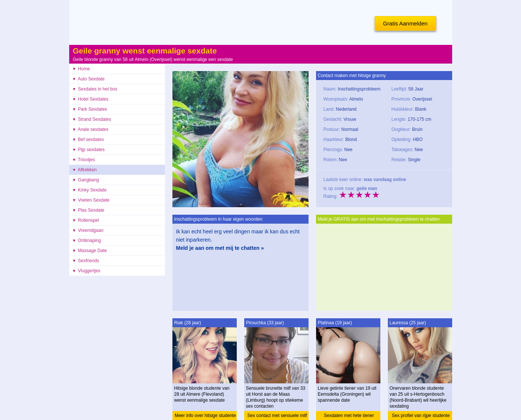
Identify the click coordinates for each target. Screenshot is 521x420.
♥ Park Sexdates (90, 109)
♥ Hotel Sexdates (91, 99)
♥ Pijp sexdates (89, 150)
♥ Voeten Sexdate (91, 200)
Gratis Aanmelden (405, 23)
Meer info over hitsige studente (205, 416)
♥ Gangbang (86, 180)
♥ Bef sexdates (88, 140)
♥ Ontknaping (87, 240)
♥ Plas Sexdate (89, 210)
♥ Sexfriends (86, 261)
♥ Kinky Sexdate (90, 190)
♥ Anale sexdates (91, 129)
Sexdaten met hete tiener (349, 416)
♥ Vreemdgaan (88, 230)
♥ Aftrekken (85, 170)
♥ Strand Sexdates (92, 119)
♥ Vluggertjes (87, 271)
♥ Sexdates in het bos (95, 89)
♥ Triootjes (84, 160)
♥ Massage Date (90, 251)
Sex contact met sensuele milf (277, 416)
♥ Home (82, 69)
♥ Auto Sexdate (89, 79)
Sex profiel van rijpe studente (421, 416)
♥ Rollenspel (86, 220)
